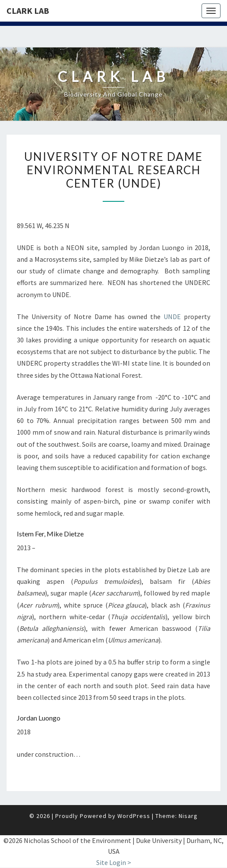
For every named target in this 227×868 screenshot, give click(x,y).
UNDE (172, 316)
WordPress (134, 816)
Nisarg (188, 816)
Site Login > (114, 862)
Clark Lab (28, 11)
